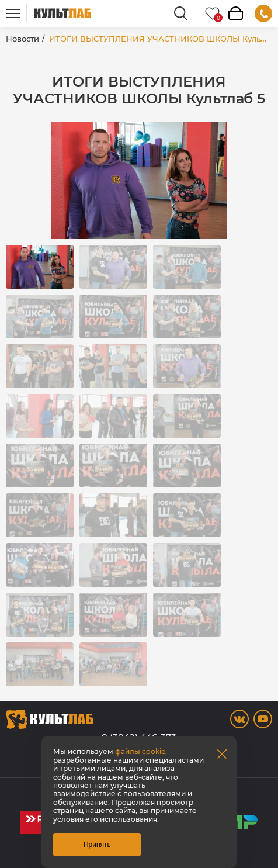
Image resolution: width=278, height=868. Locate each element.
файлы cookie (140, 751)
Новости (22, 39)
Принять (97, 845)
